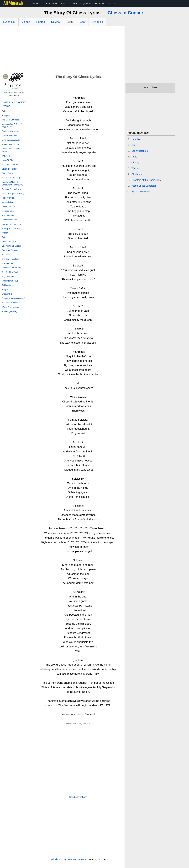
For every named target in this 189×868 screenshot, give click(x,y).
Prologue (6, 115)
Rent (134, 157)
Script (70, 22)
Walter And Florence (10, 307)
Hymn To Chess (9, 160)
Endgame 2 (7, 294)
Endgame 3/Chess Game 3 (13, 298)
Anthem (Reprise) (9, 311)
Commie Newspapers (11, 131)
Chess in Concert (126, 13)
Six (133, 145)
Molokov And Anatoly (11, 140)
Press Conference (10, 136)
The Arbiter (7, 156)
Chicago (136, 162)
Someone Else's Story (11, 268)
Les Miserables (140, 151)
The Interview (8, 263)
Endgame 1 (7, 290)
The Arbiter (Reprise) (11, 178)
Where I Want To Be (10, 144)
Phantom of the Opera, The (146, 180)
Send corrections (78, 797)
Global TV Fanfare (10, 169)
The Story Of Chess (10, 120)
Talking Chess (8, 285)
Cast (83, 22)
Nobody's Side (8, 198)
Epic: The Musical (141, 192)
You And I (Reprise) (10, 303)
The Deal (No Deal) (10, 272)
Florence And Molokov (11, 189)
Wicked (135, 168)
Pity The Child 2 (9, 277)
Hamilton (136, 139)
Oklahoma (137, 174)
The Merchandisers (10, 165)
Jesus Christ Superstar (144, 186)
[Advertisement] (62, 50)
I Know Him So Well (10, 281)
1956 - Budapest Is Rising (13, 194)
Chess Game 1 (8, 173)
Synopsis (97, 22)
